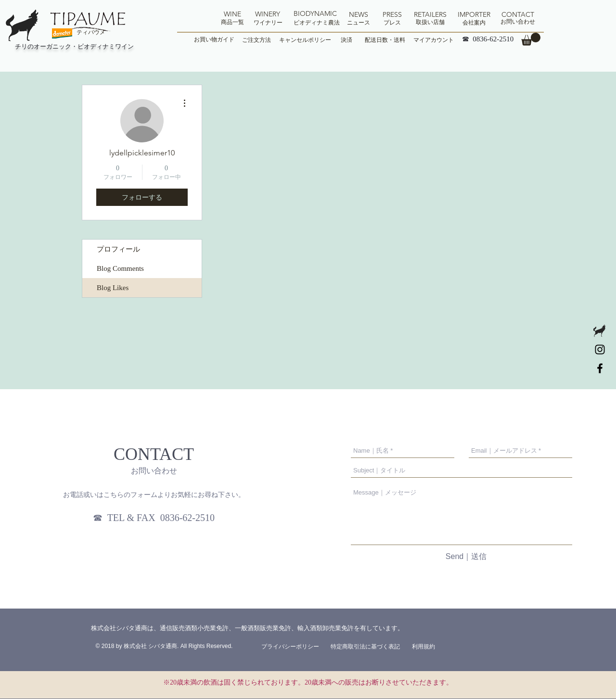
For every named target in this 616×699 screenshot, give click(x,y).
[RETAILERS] (430, 15)
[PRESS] (392, 15)
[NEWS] (359, 15)
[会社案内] (474, 23)
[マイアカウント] (433, 40)
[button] (531, 39)
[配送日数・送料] (385, 40)
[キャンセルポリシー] (305, 40)
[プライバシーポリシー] (290, 647)
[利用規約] (423, 647)
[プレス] (392, 23)
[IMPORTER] (474, 15)
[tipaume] (600, 368)
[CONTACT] (518, 15)
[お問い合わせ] (518, 22)
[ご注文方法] (257, 40)
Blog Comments (120, 268)
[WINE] (232, 14)
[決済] (346, 40)
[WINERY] (268, 14)
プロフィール (118, 249)
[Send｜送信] (466, 557)
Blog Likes (113, 288)
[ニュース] (359, 23)
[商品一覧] (232, 22)
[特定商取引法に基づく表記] (365, 647)
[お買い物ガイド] (214, 40)
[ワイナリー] (268, 23)
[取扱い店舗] (430, 22)
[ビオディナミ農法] (317, 23)
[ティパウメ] (91, 32)
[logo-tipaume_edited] (600, 331)
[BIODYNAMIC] (315, 14)
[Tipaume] (600, 349)
